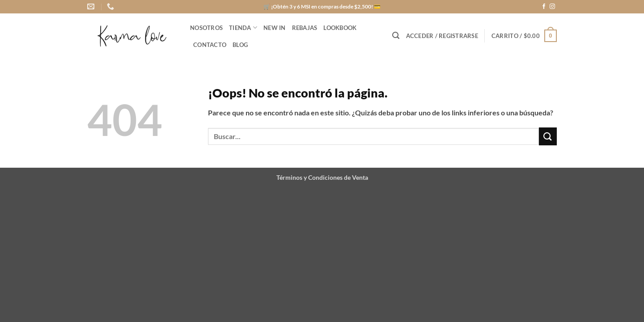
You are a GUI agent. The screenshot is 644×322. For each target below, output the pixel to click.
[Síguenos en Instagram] (552, 7)
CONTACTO (210, 45)
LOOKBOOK (340, 28)
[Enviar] (548, 136)
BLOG (240, 45)
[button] (396, 36)
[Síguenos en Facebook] (544, 7)
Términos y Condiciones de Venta (322, 177)
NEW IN (275, 28)
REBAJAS (305, 28)
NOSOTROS (206, 28)
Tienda (243, 28)
